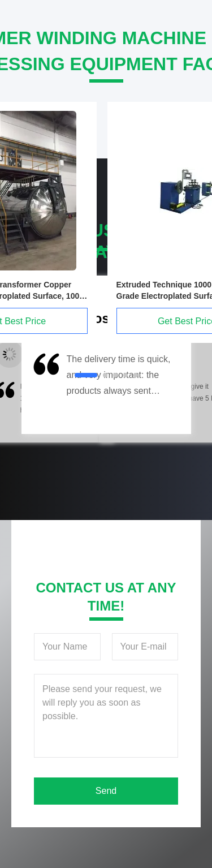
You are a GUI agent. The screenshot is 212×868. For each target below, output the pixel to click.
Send (106, 791)
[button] (45, 390)
